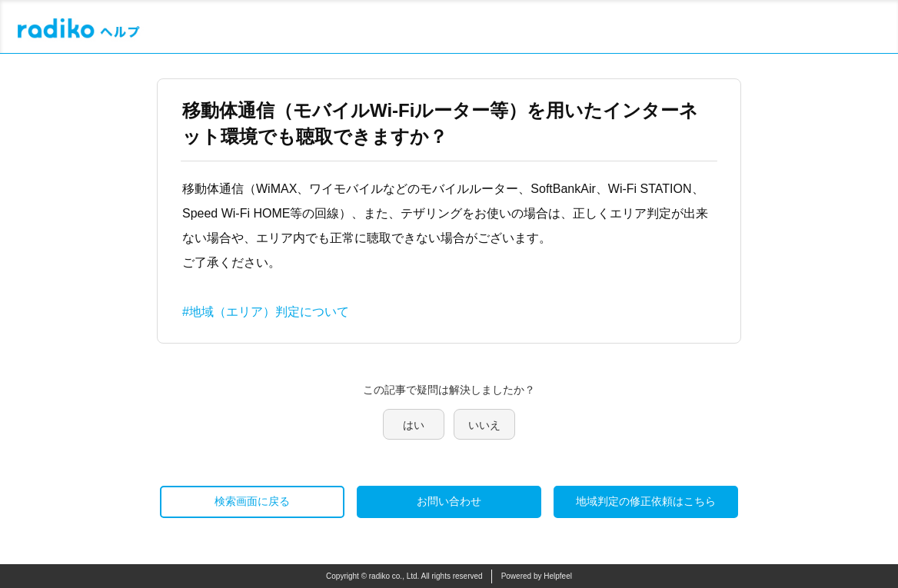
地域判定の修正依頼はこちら (646, 501)
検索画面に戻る (252, 501)
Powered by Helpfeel (537, 576)
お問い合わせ (449, 501)
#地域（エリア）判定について (266, 312)
